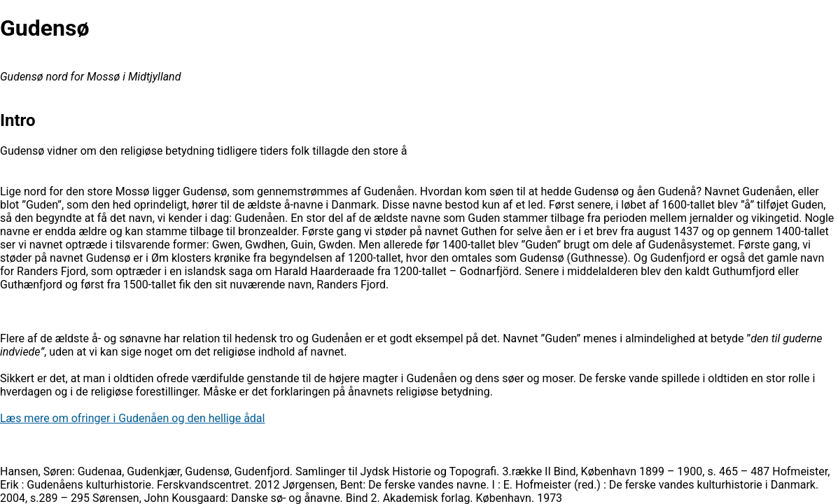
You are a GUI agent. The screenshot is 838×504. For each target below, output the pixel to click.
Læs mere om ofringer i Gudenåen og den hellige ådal (132, 418)
